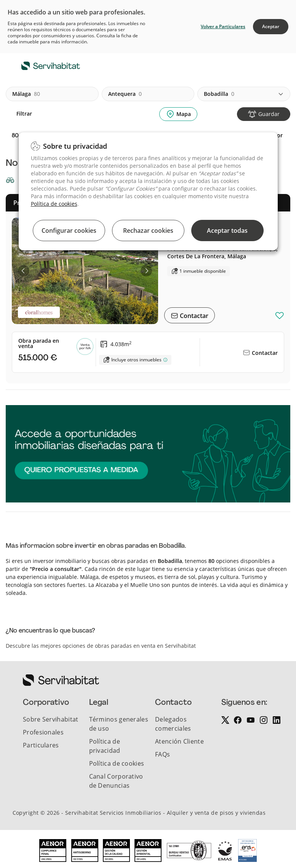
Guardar (269, 114)
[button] (24, 271)
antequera (125, 94)
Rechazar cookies (148, 231)
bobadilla (219, 94)
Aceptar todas (227, 231)
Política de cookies (54, 204)
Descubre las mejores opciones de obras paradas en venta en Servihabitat (101, 646)
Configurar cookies (69, 231)
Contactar (193, 316)
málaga (26, 94)
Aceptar (271, 26)
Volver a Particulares (223, 26)
